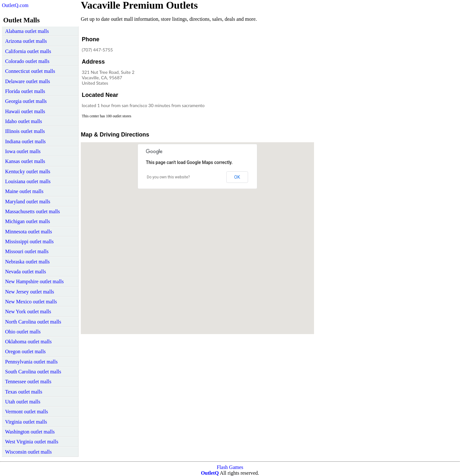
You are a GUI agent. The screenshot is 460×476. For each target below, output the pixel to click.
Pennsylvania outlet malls (31, 362)
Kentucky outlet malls (28, 172)
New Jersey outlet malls (30, 292)
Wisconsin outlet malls (28, 452)
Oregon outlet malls (25, 351)
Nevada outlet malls (26, 272)
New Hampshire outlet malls (34, 281)
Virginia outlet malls (26, 422)
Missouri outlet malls (27, 251)
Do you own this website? (169, 177)
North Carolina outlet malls (33, 322)
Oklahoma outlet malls (28, 342)
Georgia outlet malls (26, 101)
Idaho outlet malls (24, 121)
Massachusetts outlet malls (33, 211)
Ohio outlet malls (23, 332)
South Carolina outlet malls (33, 372)
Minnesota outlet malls (29, 232)
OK (237, 177)
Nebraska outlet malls (27, 262)
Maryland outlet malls (28, 202)
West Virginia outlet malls (32, 442)
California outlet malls (28, 51)
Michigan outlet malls (27, 221)
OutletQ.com (15, 5)
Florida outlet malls (25, 91)
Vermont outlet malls (27, 412)
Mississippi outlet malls (29, 242)
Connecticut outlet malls (30, 71)
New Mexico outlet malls (31, 302)
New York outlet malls (28, 312)
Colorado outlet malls (27, 61)
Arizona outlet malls (26, 41)
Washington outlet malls (30, 432)
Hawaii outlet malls (25, 111)
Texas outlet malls (24, 392)
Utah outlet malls (23, 402)
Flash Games (230, 467)
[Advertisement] (261, 75)
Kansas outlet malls (25, 161)
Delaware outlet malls (27, 81)
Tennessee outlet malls (28, 382)
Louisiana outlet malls (28, 181)
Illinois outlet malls (25, 131)
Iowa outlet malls (23, 151)
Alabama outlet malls (27, 31)
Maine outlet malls (24, 191)
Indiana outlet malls (25, 141)
